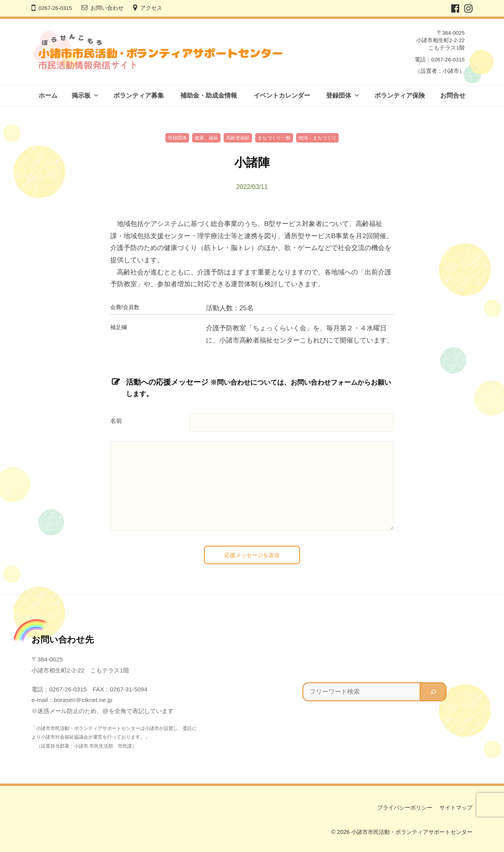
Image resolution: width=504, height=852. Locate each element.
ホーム (48, 95)
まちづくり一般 (274, 138)
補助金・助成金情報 (209, 95)
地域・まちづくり (317, 138)
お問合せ (453, 95)
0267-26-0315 (55, 8)
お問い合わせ (107, 8)
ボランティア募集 (139, 95)
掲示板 (81, 95)
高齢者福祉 (238, 138)
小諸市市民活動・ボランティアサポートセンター (412, 832)
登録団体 (339, 95)
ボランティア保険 (400, 95)
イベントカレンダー (282, 95)
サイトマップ (456, 808)
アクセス (151, 8)
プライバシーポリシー (405, 808)
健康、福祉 (206, 138)
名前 (116, 421)
